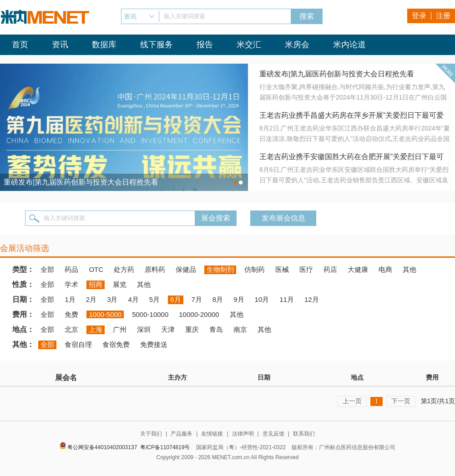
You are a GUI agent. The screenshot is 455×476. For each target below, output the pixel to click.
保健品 (186, 269)
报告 (205, 45)
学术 (71, 284)
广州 (120, 329)
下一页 (401, 401)
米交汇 (249, 45)
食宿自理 (78, 344)
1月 (70, 299)
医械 (282, 269)
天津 (168, 329)
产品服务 (182, 434)
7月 (197, 299)
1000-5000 (105, 314)
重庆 (192, 329)
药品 (71, 269)
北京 (71, 329)
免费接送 (154, 344)
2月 (91, 299)
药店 (330, 269)
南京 (240, 329)
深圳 (144, 329)
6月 (175, 299)
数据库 (104, 45)
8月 (218, 299)
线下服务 (157, 45)
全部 (47, 269)
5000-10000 (150, 314)
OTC (96, 269)
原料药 (155, 269)
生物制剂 (220, 269)
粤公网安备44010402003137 (102, 447)
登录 (419, 16)
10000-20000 (199, 314)
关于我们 (151, 434)
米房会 (297, 45)
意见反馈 (273, 434)
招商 (96, 284)
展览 (120, 284)
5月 (154, 299)
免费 (71, 314)
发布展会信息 (283, 218)
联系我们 (304, 434)
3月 (112, 299)
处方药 (124, 269)
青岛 (216, 329)
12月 (312, 299)
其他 (409, 269)
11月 (287, 299)
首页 (20, 45)
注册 (443, 16)
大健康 (358, 269)
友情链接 (212, 434)
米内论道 (349, 45)
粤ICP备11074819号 (165, 447)
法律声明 (243, 434)
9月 (239, 299)
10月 (262, 299)
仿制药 (255, 269)
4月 (133, 299)
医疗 (306, 269)
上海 (96, 329)
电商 (385, 269)
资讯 (60, 45)
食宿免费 (116, 344)
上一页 (352, 401)
